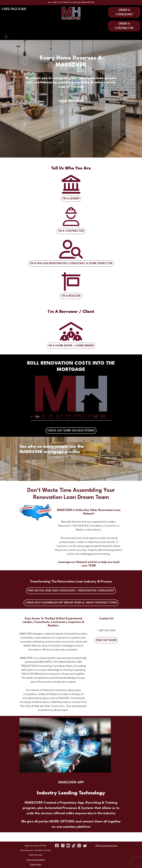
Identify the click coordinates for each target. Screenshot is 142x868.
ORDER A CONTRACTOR (124, 26)
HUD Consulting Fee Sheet (106, 846)
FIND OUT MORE (111, 460)
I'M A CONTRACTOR (71, 231)
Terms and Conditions (36, 860)
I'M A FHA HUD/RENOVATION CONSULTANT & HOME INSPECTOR (71, 263)
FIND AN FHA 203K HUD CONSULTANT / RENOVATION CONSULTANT (71, 591)
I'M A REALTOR (71, 296)
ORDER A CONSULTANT (124, 12)
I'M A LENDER (71, 199)
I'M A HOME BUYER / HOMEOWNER (71, 346)
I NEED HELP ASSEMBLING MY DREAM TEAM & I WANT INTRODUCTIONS (71, 603)
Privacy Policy (36, 865)
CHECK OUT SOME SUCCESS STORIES (71, 431)
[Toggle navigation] (6, 37)
